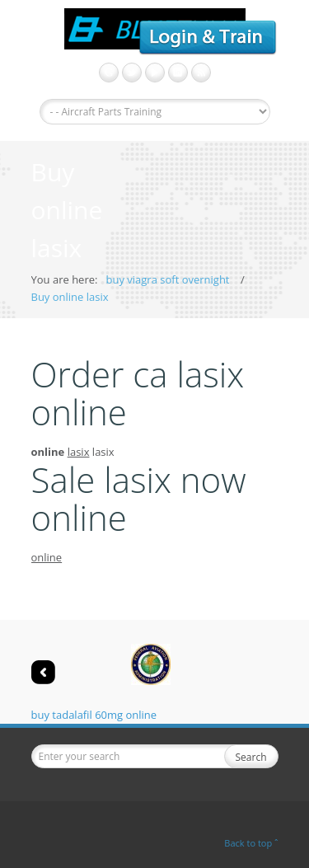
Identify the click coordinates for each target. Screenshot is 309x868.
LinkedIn (178, 73)
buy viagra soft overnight (167, 279)
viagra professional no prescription (201, 73)
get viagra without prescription (155, 73)
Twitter (132, 73)
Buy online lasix (70, 297)
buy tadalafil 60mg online (94, 715)
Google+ (109, 73)
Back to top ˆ (251, 843)
